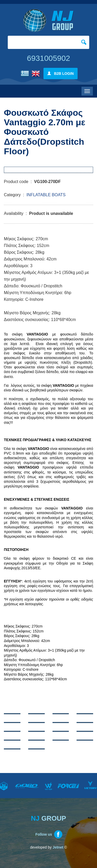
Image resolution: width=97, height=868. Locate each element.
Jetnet (58, 847)
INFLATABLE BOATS (46, 195)
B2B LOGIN (61, 74)
